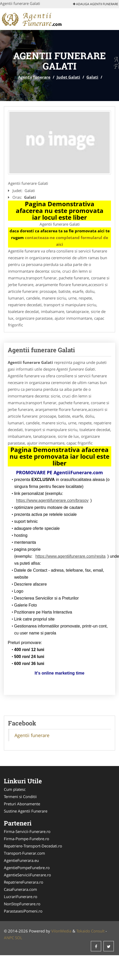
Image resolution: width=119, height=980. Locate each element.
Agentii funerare (34, 77)
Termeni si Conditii (20, 797)
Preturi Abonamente (22, 804)
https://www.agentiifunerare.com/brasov (52, 500)
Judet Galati (68, 77)
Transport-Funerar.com (24, 853)
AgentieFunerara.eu (21, 860)
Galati (92, 77)
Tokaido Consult (90, 931)
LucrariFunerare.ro (21, 897)
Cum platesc (15, 789)
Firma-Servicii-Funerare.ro (27, 831)
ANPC (9, 938)
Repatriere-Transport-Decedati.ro (33, 846)
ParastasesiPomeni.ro (23, 911)
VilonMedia (61, 931)
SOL (19, 938)
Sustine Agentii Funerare (26, 811)
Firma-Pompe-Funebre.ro (27, 839)
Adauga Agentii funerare (96, 4)
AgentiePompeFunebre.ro (27, 868)
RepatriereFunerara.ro (24, 882)
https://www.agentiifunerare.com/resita (70, 556)
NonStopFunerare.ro (22, 904)
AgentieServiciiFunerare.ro (27, 875)
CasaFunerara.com (20, 889)
